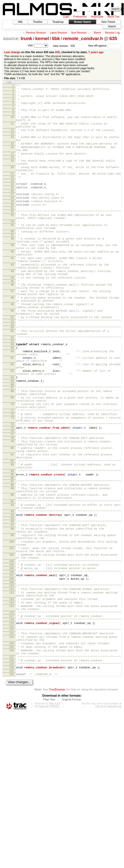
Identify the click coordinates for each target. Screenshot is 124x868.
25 (12, 209)
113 (12, 706)
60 (12, 407)
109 (12, 687)
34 (12, 249)
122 (12, 748)
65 (12, 443)
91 (12, 588)
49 (12, 351)
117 (12, 727)
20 (12, 185)
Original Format (71, 823)
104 (12, 665)
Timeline (38, 22)
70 (12, 471)
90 (12, 580)
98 (12, 621)
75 (12, 500)
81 (12, 532)
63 (12, 431)
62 (12, 423)
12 (12, 140)
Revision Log (112, 33)
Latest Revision (58, 33)
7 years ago (96, 52)
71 (12, 479)
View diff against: (105, 46)
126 (12, 768)
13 (12, 144)
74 (12, 495)
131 (12, 793)
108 (12, 682)
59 (12, 403)
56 (12, 391)
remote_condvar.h (83, 38)
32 (12, 237)
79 (12, 516)
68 (12, 455)
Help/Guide (97, 17)
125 (12, 764)
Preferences (80, 17)
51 (12, 367)
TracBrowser (57, 813)
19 (12, 177)
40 (12, 286)
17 (12, 169)
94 (12, 605)
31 (12, 234)
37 (12, 266)
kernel (42, 38)
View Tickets (108, 22)
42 (12, 302)
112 (12, 698)
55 (12, 383)
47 (12, 335)
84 (12, 552)
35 (12, 254)
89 (12, 572)
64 (12, 439)
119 (12, 736)
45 (12, 322)
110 (12, 690)
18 (12, 173)
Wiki (20, 22)
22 (12, 197)
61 (12, 415)
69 (12, 463)
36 (12, 262)
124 (12, 760)
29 (12, 225)
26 (12, 213)
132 (12, 797)
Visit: (30, 45)
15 (12, 156)
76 (12, 504)
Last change (12, 52)
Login (66, 17)
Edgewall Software (49, 830)
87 (12, 564)
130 (12, 789)
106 (12, 674)
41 (12, 294)
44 (12, 318)
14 (12, 148)
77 (12, 507)
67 (12, 451)
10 (12, 124)
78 (12, 512)
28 (12, 221)
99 (12, 629)
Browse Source (82, 22)
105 (12, 670)
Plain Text (49, 823)
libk (56, 38)
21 (12, 193)
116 (12, 723)
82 (12, 540)
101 (12, 645)
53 (12, 375)
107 (12, 678)
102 (12, 653)
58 (12, 398)
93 (12, 601)
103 (12, 661)
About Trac (113, 17)
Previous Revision (36, 33)
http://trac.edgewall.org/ (108, 830)
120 (12, 740)
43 (12, 310)
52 (12, 371)
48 (12, 343)
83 (12, 544)
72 (12, 483)
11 (12, 132)
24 (12, 205)
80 (12, 524)
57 (12, 395)
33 (12, 241)
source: (11, 38)
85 (12, 556)
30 (12, 229)
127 (12, 776)
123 (12, 752)
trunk (26, 38)
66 (12, 447)
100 (12, 637)
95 (12, 609)
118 (12, 731)
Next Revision (79, 33)
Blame (97, 33)
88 (12, 568)
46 (12, 327)
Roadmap (58, 22)
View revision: (61, 46)
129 (12, 785)
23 (12, 202)
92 (12, 593)
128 (12, 781)
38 (12, 270)
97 (12, 617)
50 (12, 359)
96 (12, 612)
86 (12, 561)
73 (12, 487)
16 (12, 161)
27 (12, 217)
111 (12, 694)
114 (12, 711)
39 (12, 278)
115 (12, 715)
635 (113, 38)
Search (112, 26)
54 (12, 379)
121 (12, 743)
